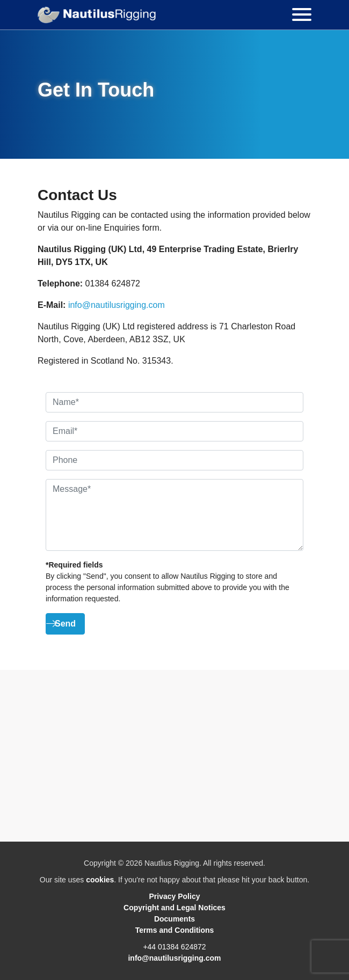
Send (65, 624)
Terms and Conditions (175, 930)
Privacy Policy (175, 896)
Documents (174, 919)
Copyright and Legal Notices (174, 908)
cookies (100, 880)
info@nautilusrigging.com (117, 305)
